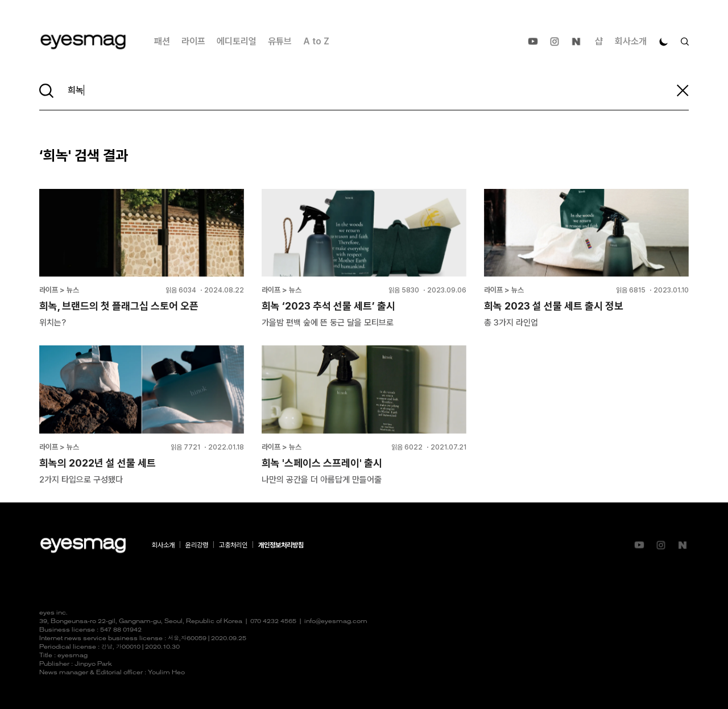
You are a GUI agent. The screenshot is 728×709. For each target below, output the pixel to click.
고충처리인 (233, 545)
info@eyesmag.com (336, 622)
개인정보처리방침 (281, 545)
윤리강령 (197, 545)
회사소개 (631, 41)
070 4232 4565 (273, 622)
